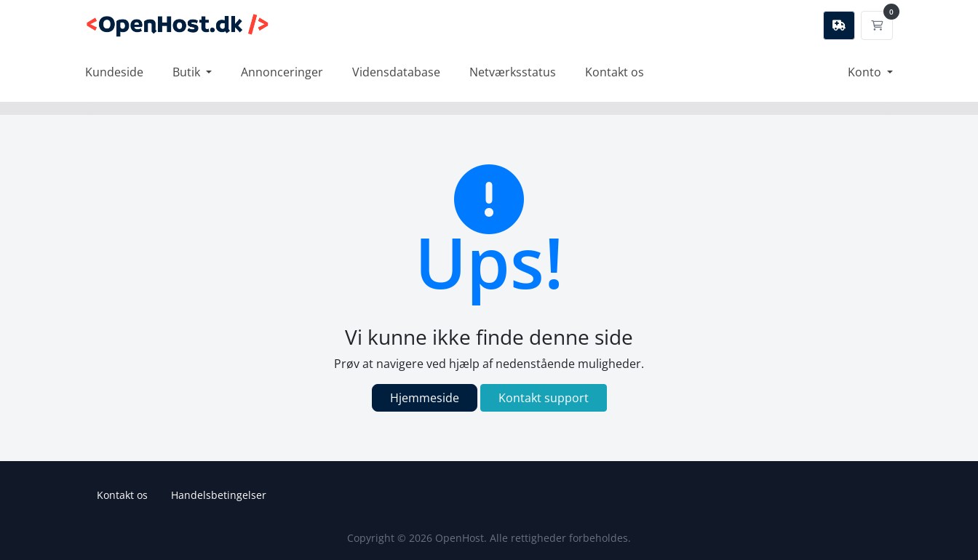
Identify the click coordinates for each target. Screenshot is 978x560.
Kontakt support (544, 398)
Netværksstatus (513, 72)
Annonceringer (282, 72)
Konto (866, 72)
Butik (188, 72)
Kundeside (114, 72)
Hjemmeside (425, 398)
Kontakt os (615, 72)
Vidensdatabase (396, 72)
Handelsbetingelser (219, 495)
